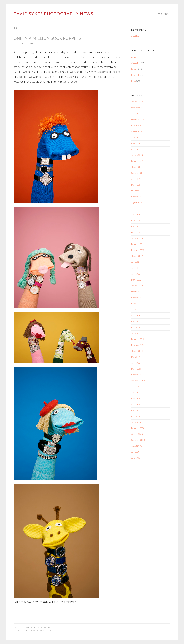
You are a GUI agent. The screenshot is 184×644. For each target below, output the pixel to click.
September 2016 (138, 108)
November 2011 (138, 298)
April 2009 (136, 404)
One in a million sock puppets (48, 38)
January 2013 (137, 238)
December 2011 (138, 292)
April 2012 (136, 274)
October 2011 (137, 304)
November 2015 (138, 125)
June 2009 (136, 393)
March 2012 (136, 280)
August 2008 (137, 446)
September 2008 (138, 440)
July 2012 (135, 262)
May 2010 (135, 357)
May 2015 (135, 143)
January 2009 (137, 422)
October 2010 (137, 351)
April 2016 (136, 114)
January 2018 (137, 102)
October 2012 (137, 256)
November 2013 (138, 197)
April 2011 (136, 315)
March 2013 (136, 226)
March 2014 (136, 185)
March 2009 (136, 410)
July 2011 (135, 309)
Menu (165, 14)
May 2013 (135, 220)
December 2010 (138, 339)
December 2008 (138, 428)
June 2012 (136, 268)
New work (135, 75)
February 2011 (137, 327)
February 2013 (137, 232)
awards (134, 57)
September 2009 (138, 381)
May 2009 (135, 399)
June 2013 (136, 215)
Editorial (135, 69)
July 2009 (135, 387)
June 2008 (136, 458)
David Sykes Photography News (53, 14)
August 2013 (137, 203)
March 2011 (136, 321)
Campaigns (136, 63)
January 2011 (137, 333)
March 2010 (136, 369)
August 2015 (137, 131)
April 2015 (136, 149)
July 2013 (135, 209)
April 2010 (136, 363)
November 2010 (138, 345)
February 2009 (137, 416)
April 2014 (136, 179)
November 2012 (138, 250)
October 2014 (137, 167)
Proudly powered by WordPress (32, 627)
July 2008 (135, 452)
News (134, 81)
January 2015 (137, 155)
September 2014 (138, 173)
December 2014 (138, 161)
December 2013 (138, 191)
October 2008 (137, 434)
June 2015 (136, 137)
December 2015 (138, 120)
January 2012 (137, 286)
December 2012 (138, 244)
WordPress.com (42, 631)
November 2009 (138, 375)
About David (136, 36)
